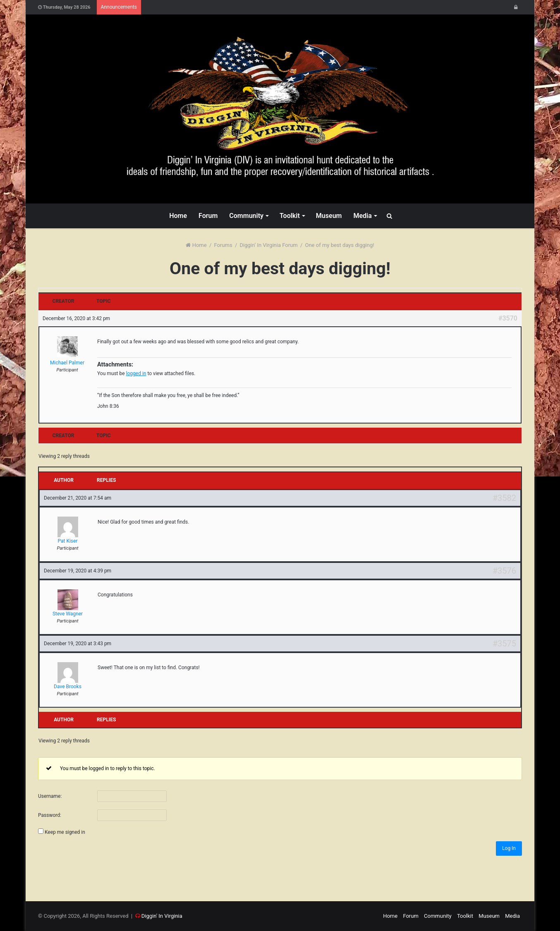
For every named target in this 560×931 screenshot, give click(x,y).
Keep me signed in (65, 832)
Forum (208, 216)
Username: (50, 796)
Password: (50, 815)
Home (178, 216)
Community (246, 216)
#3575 (504, 644)
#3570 (508, 318)
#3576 (504, 571)
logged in (136, 373)
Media (362, 216)
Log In (509, 848)
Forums (223, 245)
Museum (329, 216)
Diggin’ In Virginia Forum (269, 245)
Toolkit (290, 216)
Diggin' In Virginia (162, 916)
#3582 (504, 498)
